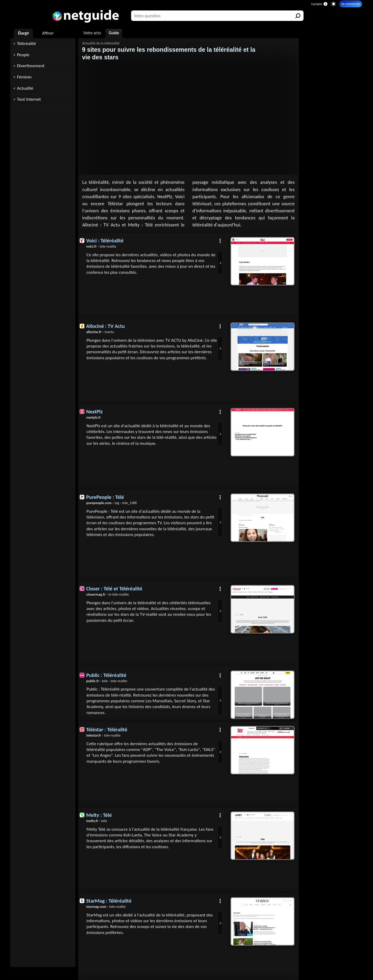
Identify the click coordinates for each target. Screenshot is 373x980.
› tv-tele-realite (107, 594)
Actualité (25, 88)
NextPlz (94, 412)
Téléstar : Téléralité (107, 730)
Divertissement (31, 66)
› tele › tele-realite (107, 681)
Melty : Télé (99, 815)
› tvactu (100, 332)
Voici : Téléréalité (105, 241)
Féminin (24, 77)
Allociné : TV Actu (106, 326)
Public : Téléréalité (106, 675)
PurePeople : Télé (105, 497)
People (23, 55)
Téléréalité (27, 44)
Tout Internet (29, 99)
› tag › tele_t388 (111, 503)
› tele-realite (101, 246)
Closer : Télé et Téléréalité (114, 589)
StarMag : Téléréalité (109, 901)
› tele (97, 821)
